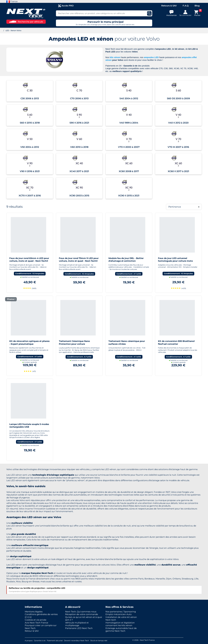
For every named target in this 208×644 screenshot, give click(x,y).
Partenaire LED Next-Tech (79, 628)
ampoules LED (151, 57)
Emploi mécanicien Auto (119, 614)
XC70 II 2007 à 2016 (30, 196)
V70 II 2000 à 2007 (129, 147)
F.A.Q (186, 6)
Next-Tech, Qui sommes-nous (81, 612)
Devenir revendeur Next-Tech (76, 641)
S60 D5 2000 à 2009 (178, 98)
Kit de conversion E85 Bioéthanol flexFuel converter (176, 343)
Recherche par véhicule (26, 22)
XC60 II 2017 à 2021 (178, 171)
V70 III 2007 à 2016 (178, 147)
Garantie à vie (40, 641)
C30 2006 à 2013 (30, 98)
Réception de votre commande (82, 614)
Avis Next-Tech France (36, 623)
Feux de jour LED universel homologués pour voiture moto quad (175, 261)
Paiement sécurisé (55, 641)
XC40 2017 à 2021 (79, 171)
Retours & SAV (169, 6)
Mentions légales (34, 612)
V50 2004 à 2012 (30, 147)
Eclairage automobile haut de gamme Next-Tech (121, 630)
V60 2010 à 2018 (79, 147)
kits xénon (115, 57)
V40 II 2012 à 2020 (178, 123)
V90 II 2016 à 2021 (30, 171)
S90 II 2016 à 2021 (79, 123)
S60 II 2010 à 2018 (30, 123)
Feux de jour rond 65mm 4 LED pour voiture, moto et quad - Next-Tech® (29, 260)
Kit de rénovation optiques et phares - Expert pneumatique (29, 343)
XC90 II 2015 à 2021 (129, 196)
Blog (197, 6)
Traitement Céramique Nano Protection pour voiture (74, 343)
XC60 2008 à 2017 (129, 171)
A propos (29, 641)
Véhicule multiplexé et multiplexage (77, 624)
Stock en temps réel (99, 641)
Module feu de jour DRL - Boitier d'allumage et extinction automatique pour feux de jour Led (128, 261)
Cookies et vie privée (36, 620)
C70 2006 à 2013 (79, 98)
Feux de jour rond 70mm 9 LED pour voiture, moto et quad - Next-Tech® (79, 260)
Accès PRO (66, 6)
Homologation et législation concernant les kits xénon (120, 624)
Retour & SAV (32, 631)
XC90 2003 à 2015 (79, 196)
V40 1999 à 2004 (129, 123)
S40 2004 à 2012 (129, 98)
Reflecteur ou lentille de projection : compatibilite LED (37, 588)
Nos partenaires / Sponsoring (121, 612)
